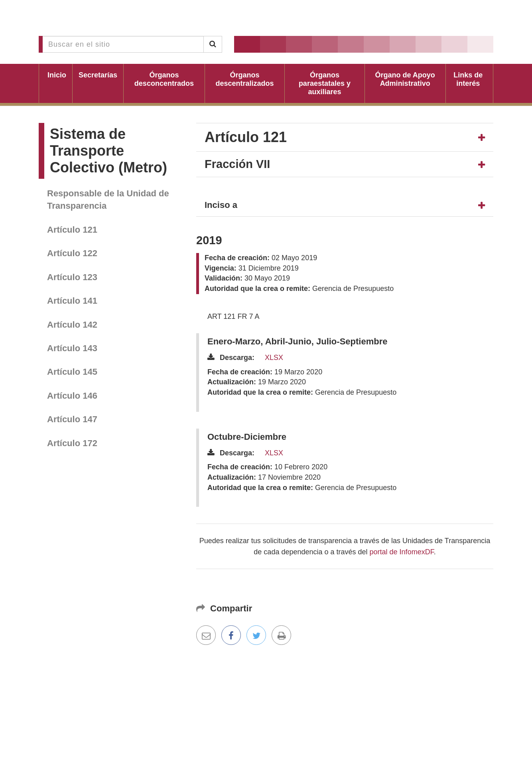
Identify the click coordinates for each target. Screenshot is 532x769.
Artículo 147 (72, 419)
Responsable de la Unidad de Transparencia (108, 200)
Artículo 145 (72, 372)
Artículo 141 (72, 301)
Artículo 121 (72, 230)
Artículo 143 (72, 348)
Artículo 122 (72, 253)
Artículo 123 (72, 277)
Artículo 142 (72, 325)
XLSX (274, 358)
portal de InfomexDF (402, 552)
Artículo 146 (72, 396)
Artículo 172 (72, 443)
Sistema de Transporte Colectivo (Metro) (108, 151)
